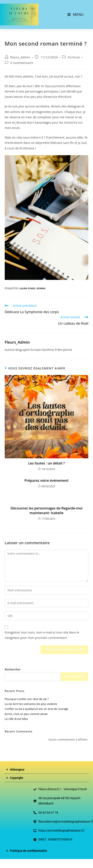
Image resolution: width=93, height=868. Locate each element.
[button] (46, 770)
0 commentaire (22, 63)
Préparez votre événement (46, 480)
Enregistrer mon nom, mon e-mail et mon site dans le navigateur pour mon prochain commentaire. (42, 635)
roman (41, 288)
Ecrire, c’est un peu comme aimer (26, 714)
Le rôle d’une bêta (16, 719)
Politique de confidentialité (28, 851)
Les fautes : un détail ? (47, 463)
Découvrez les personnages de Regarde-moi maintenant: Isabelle (46, 511)
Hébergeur (17, 770)
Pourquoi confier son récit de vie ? (27, 699)
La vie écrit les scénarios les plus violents (31, 704)
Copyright (16, 778)
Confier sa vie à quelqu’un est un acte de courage (37, 709)
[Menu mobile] (76, 14)
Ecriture (74, 57)
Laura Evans (27, 288)
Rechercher (13, 669)
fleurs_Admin (20, 57)
